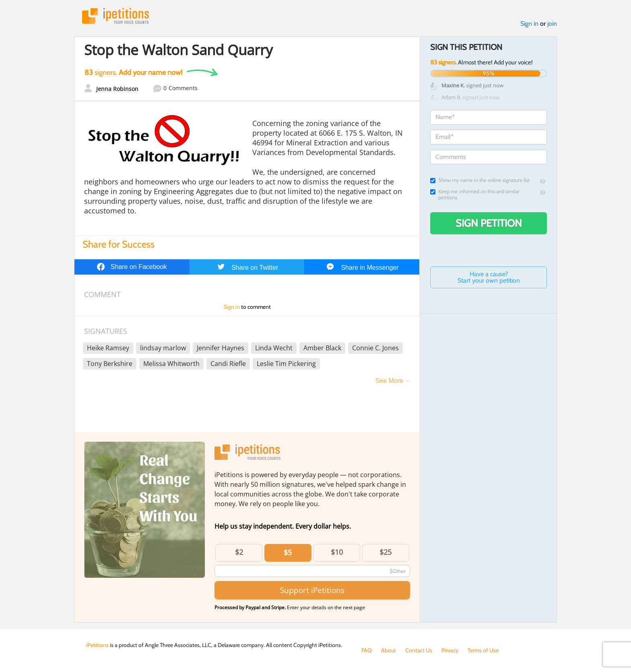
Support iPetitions (312, 590)
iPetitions (115, 16)
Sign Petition (489, 223)
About (389, 650)
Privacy (450, 650)
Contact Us (419, 650)
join (552, 24)
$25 (386, 552)
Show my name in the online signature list (480, 180)
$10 (337, 552)
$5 (288, 552)
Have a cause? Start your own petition (489, 277)
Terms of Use (483, 650)
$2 (239, 552)
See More (389, 381)
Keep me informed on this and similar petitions (475, 194)
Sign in (529, 24)
